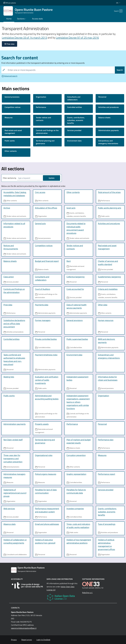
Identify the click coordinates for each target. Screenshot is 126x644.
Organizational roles (44, 455)
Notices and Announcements (11, 247)
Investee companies (75, 509)
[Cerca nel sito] (120, 11)
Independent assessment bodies (77, 378)
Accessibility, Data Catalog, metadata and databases (15, 194)
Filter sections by (10, 178)
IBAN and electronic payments (106, 341)
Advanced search (9, 76)
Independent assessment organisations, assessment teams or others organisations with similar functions (78, 402)
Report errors (27, 640)
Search (120, 70)
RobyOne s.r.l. (87, 593)
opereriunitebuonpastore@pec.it (24, 628)
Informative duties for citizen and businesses (108, 378)
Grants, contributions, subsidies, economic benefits (76, 120)
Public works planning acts (109, 208)
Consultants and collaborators (74, 98)
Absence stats (9, 524)
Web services (9, 509)
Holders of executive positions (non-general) (45, 541)
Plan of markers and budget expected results (79, 441)
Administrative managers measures (14, 476)
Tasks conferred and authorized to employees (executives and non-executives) (14, 360)
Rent (69, 261)
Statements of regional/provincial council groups (15, 493)
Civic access (40, 192)
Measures (9, 118)
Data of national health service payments (77, 306)
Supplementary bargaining (109, 277)
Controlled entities (75, 107)
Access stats (37, 19)
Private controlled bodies (46, 339)
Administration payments (109, 130)
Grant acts (71, 208)
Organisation (41, 97)
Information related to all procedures (14, 225)
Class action (9, 277)
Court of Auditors (43, 289)
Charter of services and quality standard (108, 263)
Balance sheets (104, 118)
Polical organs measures (46, 474)
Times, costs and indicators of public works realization (78, 526)
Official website (10, 3)
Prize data (8, 305)
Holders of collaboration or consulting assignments (15, 541)
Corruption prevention (76, 455)
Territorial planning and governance (45, 142)
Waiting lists (9, 377)
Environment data (74, 141)
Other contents (11, 151)
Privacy (14, 640)
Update (52, 178)
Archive (7, 208)
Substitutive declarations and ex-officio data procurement (14, 324)
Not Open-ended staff (13, 440)
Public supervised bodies (77, 339)
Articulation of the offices (46, 208)
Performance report (106, 474)
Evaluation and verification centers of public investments (47, 380)
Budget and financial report (47, 261)
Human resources (106, 320)
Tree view (9, 44)
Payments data (42, 305)
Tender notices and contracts (43, 119)
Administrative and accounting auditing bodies (47, 397)
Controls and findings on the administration (47, 132)
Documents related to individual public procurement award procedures (76, 228)
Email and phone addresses (47, 524)
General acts (40, 223)
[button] (118, 3)
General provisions (12, 97)
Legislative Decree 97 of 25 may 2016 (77, 38)
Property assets (42, 424)
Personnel (102, 97)
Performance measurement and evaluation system (47, 510)
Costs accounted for (75, 289)
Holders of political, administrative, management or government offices (106, 545)
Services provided (74, 130)
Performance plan (106, 440)
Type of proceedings (107, 524)
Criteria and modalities (108, 289)
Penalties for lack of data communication (46, 491)
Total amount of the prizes (109, 192)
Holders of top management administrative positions (79, 541)
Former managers (43, 320)
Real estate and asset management (13, 132)
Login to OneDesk (43, 640)
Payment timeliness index (46, 355)
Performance (41, 107)
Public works (10, 141)
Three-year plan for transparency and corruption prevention (13, 458)
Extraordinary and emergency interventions (108, 142)
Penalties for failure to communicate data (76, 491)
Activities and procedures (109, 107)
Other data (103, 305)
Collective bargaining (75, 277)
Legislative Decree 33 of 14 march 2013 (24, 38)
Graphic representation (76, 474)
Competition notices (13, 107)
